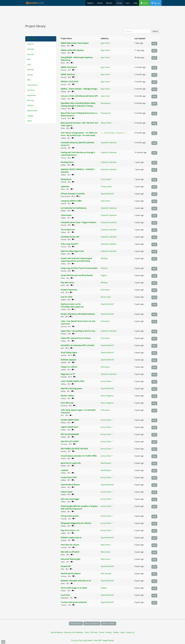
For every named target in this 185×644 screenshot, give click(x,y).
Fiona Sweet (106, 179)
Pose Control (32, 85)
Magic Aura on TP (68, 374)
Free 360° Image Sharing (104, 640)
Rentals (110, 3)
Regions (90, 3)
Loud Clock (65, 595)
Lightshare (65, 186)
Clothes (30, 105)
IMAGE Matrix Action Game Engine (75, 43)
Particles (31, 49)
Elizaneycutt (106, 113)
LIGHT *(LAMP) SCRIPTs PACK (73, 381)
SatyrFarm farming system (71, 388)
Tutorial (30, 44)
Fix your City (76, 640)
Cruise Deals (87, 640)
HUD (29, 64)
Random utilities (67, 396)
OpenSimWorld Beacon (70, 485)
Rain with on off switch (70, 552)
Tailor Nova (105, 201)
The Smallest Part (68, 230)
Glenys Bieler (107, 123)
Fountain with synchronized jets (74, 602)
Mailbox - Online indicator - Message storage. (79, 89)
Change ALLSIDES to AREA (71, 201)
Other (29, 121)
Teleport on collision (69, 367)
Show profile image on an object (74, 588)
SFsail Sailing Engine (69, 352)
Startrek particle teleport (71, 573)
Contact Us (130, 632)
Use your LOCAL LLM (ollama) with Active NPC (79, 96)
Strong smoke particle (70, 516)
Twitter (116, 632)
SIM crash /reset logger (70, 499)
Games (30, 75)
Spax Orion (106, 43)
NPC (29, 80)
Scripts (119, 3)
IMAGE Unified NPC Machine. (72, 50)
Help (135, 3)
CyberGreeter (66, 215)
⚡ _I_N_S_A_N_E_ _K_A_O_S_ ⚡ (114, 133)
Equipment (32, 95)
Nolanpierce (106, 103)
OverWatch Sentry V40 (70, 237)
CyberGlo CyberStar (109, 142)
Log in (144, 3)
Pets (29, 59)
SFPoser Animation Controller (73, 194)
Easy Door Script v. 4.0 (70, 530)
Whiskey (104, 258)
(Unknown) (105, 290)
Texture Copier (67, 492)
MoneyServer (66, 179)
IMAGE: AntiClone (68, 74)
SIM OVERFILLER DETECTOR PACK (74, 449)
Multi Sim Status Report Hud (72, 251)
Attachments (32, 111)
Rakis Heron (106, 545)
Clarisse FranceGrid (109, 222)
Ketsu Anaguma (107, 396)
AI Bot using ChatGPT (69, 244)
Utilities (30, 116)
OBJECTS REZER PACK (69, 427)
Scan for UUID (66, 297)
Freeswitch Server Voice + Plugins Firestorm (79, 222)
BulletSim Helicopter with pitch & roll (76, 581)
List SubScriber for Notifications (74, 208)
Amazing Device (67, 162)
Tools (87, 632)
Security (30, 54)
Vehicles (30, 70)
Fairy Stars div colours (70, 545)
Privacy (109, 632)
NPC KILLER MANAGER (70, 434)
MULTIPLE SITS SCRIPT (70, 441)
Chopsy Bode (106, 186)
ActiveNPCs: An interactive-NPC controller (78, 345)
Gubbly (104, 588)
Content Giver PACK (69, 477)
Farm (128, 3)
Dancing (30, 100)
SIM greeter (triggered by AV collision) (76, 523)
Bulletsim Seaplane (68, 360)
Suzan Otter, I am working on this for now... (78, 331)
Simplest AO (66, 566)
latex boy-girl (106, 573)
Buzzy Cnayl (106, 297)
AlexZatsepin (106, 463)
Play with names (67, 282)
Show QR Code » (76, 623)
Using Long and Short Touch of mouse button (79, 268)
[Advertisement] (92, 14)
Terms (102, 632)
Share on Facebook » (92, 623)
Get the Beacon (57, 632)
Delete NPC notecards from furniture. (76, 338)
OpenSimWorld (108, 194)
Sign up (156, 3)
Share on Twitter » (109, 623)
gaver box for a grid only (71, 463)
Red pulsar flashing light (70, 559)
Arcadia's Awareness (69, 290)
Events (100, 3)
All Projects (32, 39)
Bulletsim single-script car (71, 537)
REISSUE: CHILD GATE (69, 82)
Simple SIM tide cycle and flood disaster (77, 275)
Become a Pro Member (74, 632)
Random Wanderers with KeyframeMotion (78, 314)
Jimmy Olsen (107, 381)
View (154, 43)
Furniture (31, 90)
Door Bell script (67, 403)
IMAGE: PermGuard (69, 67)
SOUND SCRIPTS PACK (70, 420)
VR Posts (94, 632)
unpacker (65, 470)
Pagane (104, 275)
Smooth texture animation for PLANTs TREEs (79, 456)
